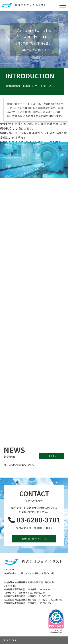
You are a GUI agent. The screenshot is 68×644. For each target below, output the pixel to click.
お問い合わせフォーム (34, 539)
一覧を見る (52, 456)
